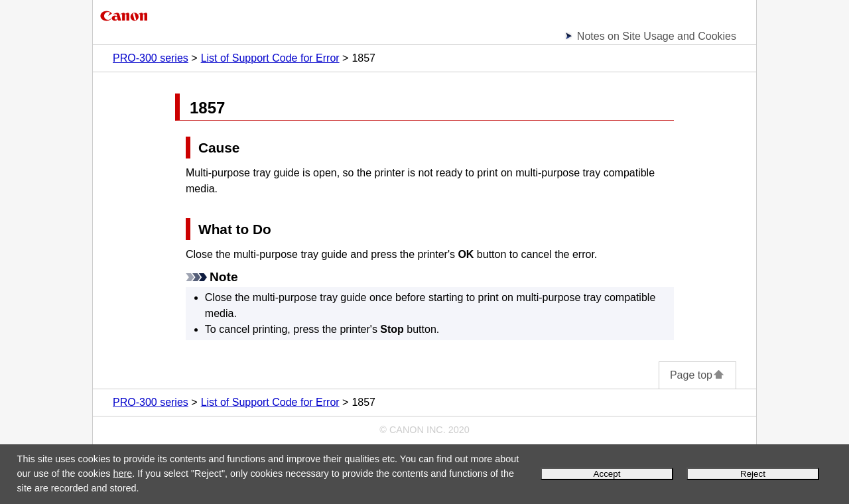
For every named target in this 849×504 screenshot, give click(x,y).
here (122, 473)
